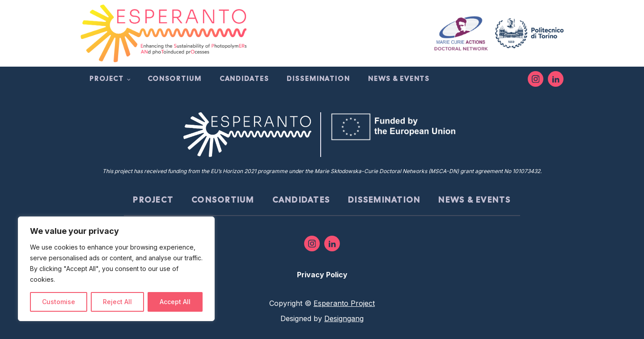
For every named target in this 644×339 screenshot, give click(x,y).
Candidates (244, 79)
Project (107, 79)
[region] (116, 269)
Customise (59, 302)
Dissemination (318, 79)
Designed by (322, 318)
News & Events (399, 79)
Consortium (175, 79)
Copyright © (322, 303)
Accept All (175, 302)
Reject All (117, 302)
